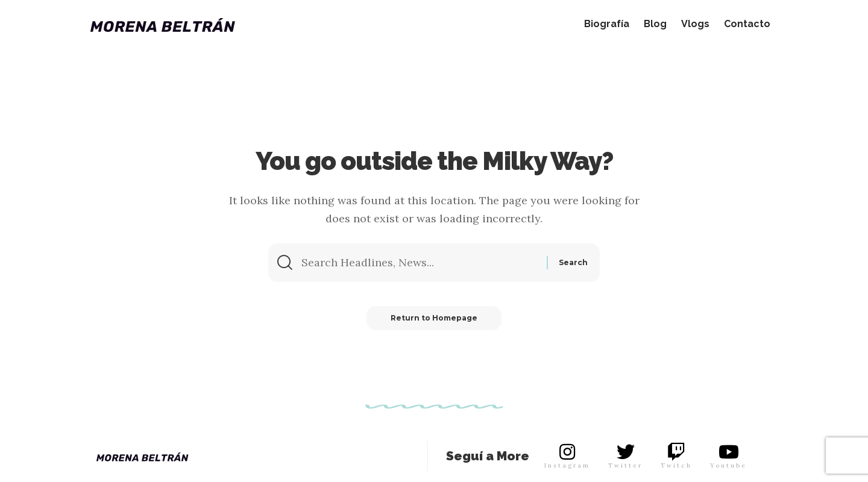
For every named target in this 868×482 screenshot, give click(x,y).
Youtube (728, 465)
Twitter (625, 465)
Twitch (676, 465)
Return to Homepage (434, 318)
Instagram (567, 465)
